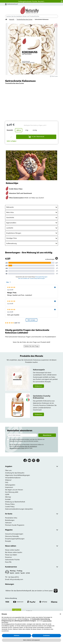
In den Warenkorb (36, 137)
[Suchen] (32, 16)
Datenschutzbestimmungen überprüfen (19, 509)
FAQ (7, 482)
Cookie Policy (10, 507)
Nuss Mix (8, 562)
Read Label (54, 76)
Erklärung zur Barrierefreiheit (15, 502)
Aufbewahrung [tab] (11, 243)
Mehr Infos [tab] (10, 212)
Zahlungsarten (10, 485)
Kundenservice (11, 567)
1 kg (27, 130)
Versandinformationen (13, 478)
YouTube (29, 460)
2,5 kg (35, 130)
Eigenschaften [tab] (11, 223)
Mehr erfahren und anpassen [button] (31, 640)
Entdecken (38, 386)
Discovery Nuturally (12, 536)
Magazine (9, 530)
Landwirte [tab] (10, 228)
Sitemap (8, 497)
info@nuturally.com (16, 579)
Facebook (25, 460)
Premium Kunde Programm (15, 525)
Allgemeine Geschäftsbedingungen (18, 475)
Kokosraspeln (39, 370)
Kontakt (8, 499)
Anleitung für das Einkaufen (15, 473)
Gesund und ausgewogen (14, 534)
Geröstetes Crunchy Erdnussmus (42, 397)
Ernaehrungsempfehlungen (15, 539)
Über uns (8, 470)
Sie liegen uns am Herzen (14, 490)
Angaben (9, 466)
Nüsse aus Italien (11, 555)
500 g (19, 130)
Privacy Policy (10, 504)
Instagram (38, 460)
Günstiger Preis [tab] (11, 238)
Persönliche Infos (11, 518)
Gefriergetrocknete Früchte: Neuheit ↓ (31, 2)
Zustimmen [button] (46, 636)
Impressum (9, 487)
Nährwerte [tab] (10, 207)
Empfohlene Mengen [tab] (14, 233)
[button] (60, 614)
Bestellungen (10, 520)
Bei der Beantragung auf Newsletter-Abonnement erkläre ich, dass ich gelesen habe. (27, 446)
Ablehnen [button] (17, 636)
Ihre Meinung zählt (12, 492)
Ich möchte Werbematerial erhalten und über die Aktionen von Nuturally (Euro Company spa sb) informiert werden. (27, 440)
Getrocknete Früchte (12, 560)
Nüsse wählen (11, 546)
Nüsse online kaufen (12, 550)
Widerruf (8, 480)
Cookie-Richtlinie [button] (47, 621)
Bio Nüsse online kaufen (14, 552)
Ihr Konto (9, 514)
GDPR (7, 495)
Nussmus (8, 557)
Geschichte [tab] (10, 218)
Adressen (8, 523)
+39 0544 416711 (13, 577)
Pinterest (34, 460)
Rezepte (8, 541)
